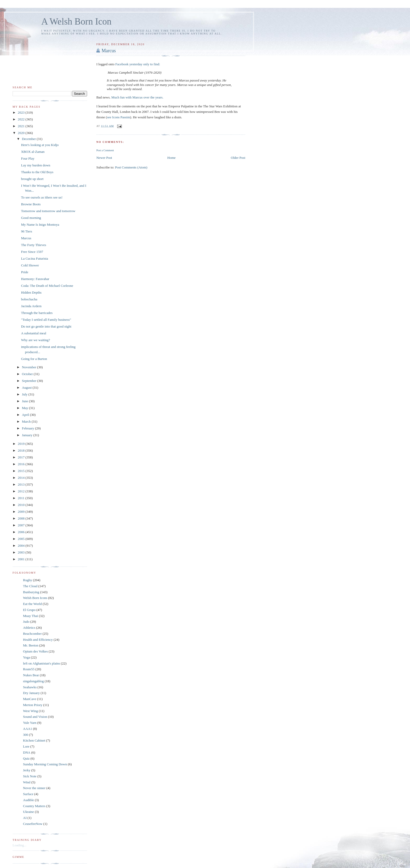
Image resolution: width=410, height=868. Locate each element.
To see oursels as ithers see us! (42, 197)
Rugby (28, 580)
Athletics (29, 628)
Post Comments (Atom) (131, 167)
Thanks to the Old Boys (37, 172)
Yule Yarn (30, 723)
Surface (28, 794)
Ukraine (29, 812)
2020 (22, 133)
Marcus (109, 51)
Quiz (26, 758)
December (29, 139)
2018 (22, 450)
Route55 (29, 669)
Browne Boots (31, 204)
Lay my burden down (36, 165)
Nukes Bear (31, 675)
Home (172, 158)
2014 (22, 478)
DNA (27, 752)
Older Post (238, 158)
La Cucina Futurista (34, 258)
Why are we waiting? (35, 340)
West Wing (30, 711)
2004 (22, 546)
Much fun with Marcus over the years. (137, 97)
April (26, 415)
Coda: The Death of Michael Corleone (47, 286)
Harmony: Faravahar (35, 279)
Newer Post (104, 158)
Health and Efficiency (38, 640)
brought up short (32, 179)
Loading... (19, 845)
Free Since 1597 (32, 252)
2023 (22, 112)
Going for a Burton (34, 359)
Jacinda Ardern (31, 306)
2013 (22, 484)
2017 (22, 457)
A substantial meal (33, 333)
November (30, 367)
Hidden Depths (31, 292)
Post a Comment (105, 150)
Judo (26, 622)
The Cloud (30, 586)
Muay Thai (30, 616)
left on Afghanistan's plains (41, 663)
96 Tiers (26, 231)
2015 (22, 471)
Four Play (28, 158)
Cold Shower (30, 265)
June (25, 401)
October (28, 374)
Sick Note (30, 776)
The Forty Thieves (33, 245)
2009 (22, 512)
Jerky (27, 770)
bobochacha (29, 299)
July (25, 394)
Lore (26, 746)
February (29, 428)
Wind (27, 782)
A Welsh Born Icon (76, 22)
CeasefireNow (33, 824)
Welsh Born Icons (35, 598)
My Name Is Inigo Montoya (40, 225)
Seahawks (30, 687)
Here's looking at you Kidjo (40, 145)
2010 (22, 505)
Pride (24, 272)
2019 (22, 444)
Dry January (31, 693)
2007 (22, 525)
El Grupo (29, 610)
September (30, 381)
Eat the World (32, 604)
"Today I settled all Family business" (46, 320)
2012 (22, 491)
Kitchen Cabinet (34, 740)
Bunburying (31, 592)
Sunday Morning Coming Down (45, 764)
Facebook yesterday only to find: (138, 64)
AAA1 (28, 729)
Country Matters (34, 806)
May (25, 408)
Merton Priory (33, 705)
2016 (22, 464)
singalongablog (33, 681)
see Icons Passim (118, 117)
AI (25, 818)
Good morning (31, 218)
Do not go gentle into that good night (46, 326)
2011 (22, 498)
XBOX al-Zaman (33, 152)
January (28, 435)
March (27, 421)
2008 (22, 518)
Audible (29, 800)
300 (26, 735)
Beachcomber (32, 634)
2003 (22, 552)
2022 (22, 119)
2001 (22, 559)
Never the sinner (34, 788)
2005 (22, 539)
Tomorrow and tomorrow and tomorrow (48, 211)
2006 (22, 532)
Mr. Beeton (31, 645)
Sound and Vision (35, 717)
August (27, 388)
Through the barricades (37, 313)
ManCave (30, 699)
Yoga (27, 657)
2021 (22, 126)
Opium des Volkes (35, 651)
